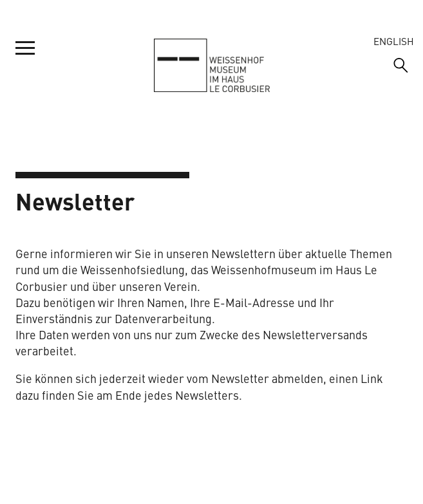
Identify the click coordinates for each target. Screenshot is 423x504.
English (394, 41)
